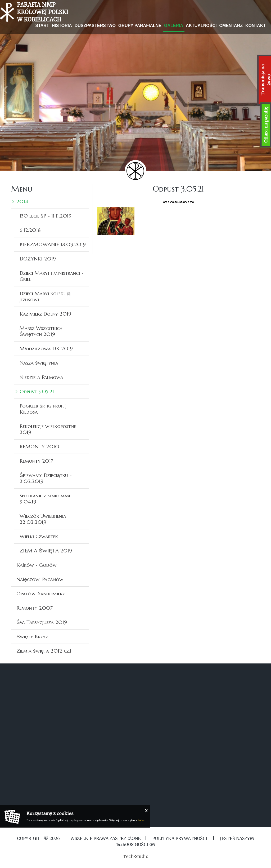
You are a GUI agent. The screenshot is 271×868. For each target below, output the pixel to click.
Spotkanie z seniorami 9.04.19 (45, 499)
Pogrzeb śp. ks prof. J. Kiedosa (44, 409)
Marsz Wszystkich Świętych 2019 (41, 331)
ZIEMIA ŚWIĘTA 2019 (46, 551)
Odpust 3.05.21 (37, 391)
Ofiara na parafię (266, 125)
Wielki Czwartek (39, 536)
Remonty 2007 (35, 608)
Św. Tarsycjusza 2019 (42, 622)
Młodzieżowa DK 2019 (46, 348)
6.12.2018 (30, 230)
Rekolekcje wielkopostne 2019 (48, 429)
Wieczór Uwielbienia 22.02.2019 (43, 519)
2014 (22, 201)
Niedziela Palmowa (41, 377)
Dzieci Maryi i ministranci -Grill (52, 276)
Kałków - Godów (37, 565)
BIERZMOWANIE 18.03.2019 (53, 244)
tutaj (141, 820)
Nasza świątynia (39, 363)
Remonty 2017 (36, 461)
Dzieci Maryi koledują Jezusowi (45, 296)
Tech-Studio (136, 856)
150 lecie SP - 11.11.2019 (46, 216)
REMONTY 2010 (39, 446)
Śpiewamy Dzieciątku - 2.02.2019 (46, 478)
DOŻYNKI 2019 (38, 259)
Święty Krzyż (32, 636)
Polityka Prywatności (180, 838)
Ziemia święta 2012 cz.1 (44, 651)
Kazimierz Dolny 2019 (45, 314)
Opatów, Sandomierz (41, 594)
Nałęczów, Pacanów (40, 579)
